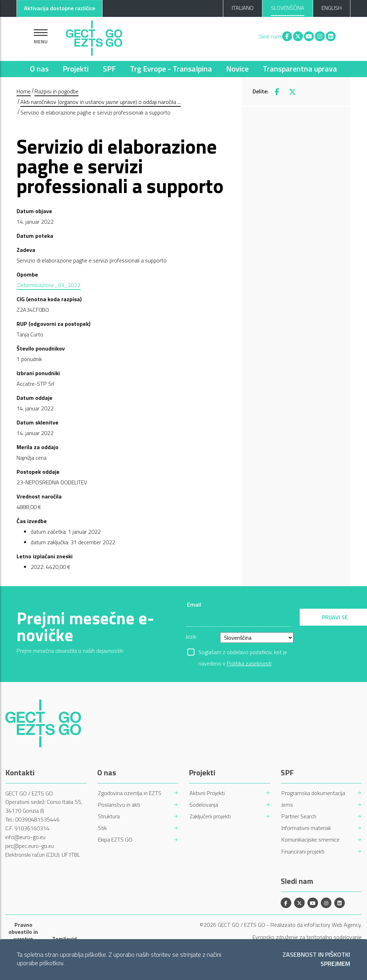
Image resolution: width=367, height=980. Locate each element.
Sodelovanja (204, 805)
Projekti (76, 69)
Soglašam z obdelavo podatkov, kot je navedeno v (243, 653)
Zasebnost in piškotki (316, 955)
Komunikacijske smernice (310, 840)
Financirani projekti (303, 852)
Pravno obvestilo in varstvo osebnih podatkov (23, 939)
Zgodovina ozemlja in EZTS (130, 793)
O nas (39, 69)
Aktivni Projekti (207, 793)
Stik (102, 828)
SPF (109, 69)
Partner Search (299, 816)
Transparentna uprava (300, 69)
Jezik (191, 637)
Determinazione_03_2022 (49, 285)
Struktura (109, 816)
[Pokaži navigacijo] (41, 36)
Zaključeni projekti (210, 816)
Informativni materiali (306, 828)
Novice (237, 69)
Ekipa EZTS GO (115, 840)
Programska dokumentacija (313, 793)
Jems (287, 805)
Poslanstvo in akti (119, 805)
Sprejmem (335, 964)
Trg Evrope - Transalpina (171, 69)
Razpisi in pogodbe (57, 91)
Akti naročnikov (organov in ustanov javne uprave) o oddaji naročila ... (101, 102)
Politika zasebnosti (249, 663)
